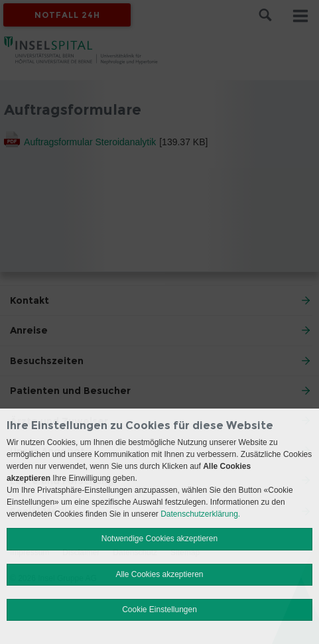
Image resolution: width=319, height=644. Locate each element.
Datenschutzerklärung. (200, 514)
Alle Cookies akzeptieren (159, 574)
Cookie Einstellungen (159, 610)
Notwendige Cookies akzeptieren (159, 539)
